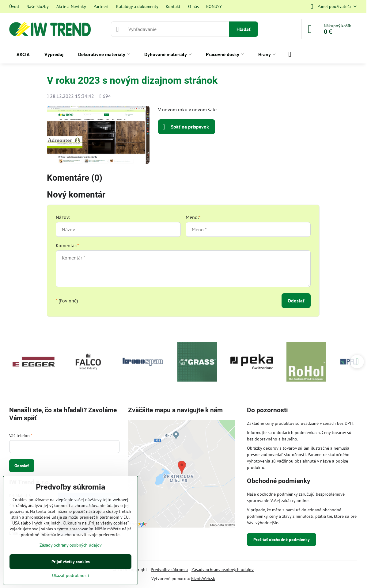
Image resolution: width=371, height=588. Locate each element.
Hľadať (244, 29)
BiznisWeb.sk (203, 578)
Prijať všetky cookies (71, 562)
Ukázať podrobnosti (71, 575)
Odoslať (296, 301)
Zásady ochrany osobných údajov (223, 570)
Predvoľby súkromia (169, 570)
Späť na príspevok (186, 127)
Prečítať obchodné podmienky (282, 540)
